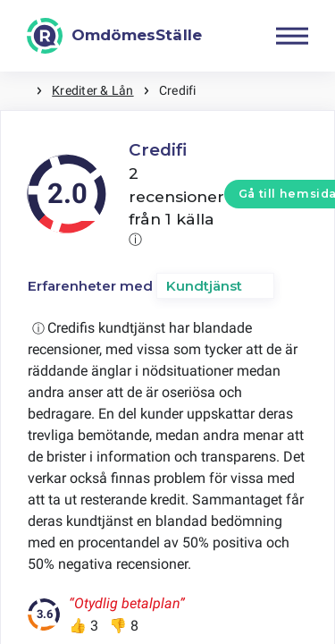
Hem (18, 91)
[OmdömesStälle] (114, 36)
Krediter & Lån (92, 90)
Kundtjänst (204, 286)
